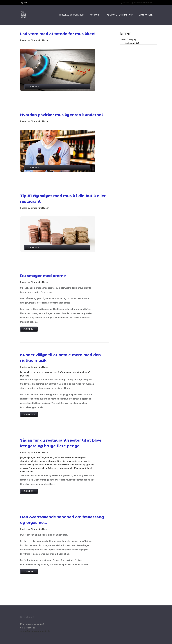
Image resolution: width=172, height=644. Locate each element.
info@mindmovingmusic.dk (143, 2)
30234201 (126, 2)
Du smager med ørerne (43, 276)
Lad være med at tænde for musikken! (58, 34)
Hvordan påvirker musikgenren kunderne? (62, 115)
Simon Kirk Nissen (40, 40)
